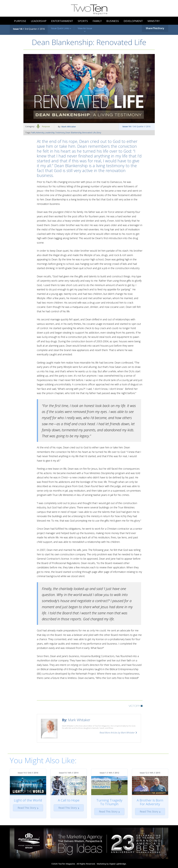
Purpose (46, 126)
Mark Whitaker (69, 127)
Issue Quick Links (61, 28)
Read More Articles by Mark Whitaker (117, 733)
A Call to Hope (69, 800)
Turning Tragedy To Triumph (109, 802)
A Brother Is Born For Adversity (150, 802)
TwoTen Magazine (67, 864)
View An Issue (85, 30)
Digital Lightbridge (118, 864)
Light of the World (28, 800)
